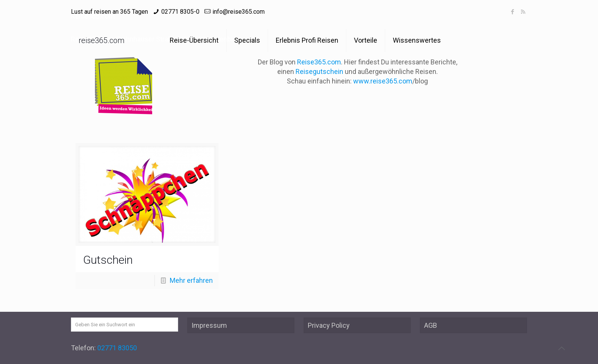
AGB (431, 325)
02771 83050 (117, 348)
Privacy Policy (329, 325)
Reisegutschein (319, 71)
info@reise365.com (239, 12)
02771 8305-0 (180, 12)
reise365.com (101, 40)
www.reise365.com (383, 81)
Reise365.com (319, 62)
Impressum (209, 325)
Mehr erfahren (191, 280)
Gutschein (108, 260)
